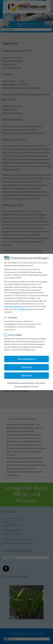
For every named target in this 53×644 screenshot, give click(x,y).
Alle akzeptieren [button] (27, 358)
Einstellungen (23, 308)
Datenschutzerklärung (14, 305)
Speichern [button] (27, 366)
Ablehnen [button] (26, 374)
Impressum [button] (35, 385)
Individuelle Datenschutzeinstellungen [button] (20, 382)
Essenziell (12, 316)
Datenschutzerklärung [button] (22, 385)
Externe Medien (14, 333)
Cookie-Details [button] (40, 382)
